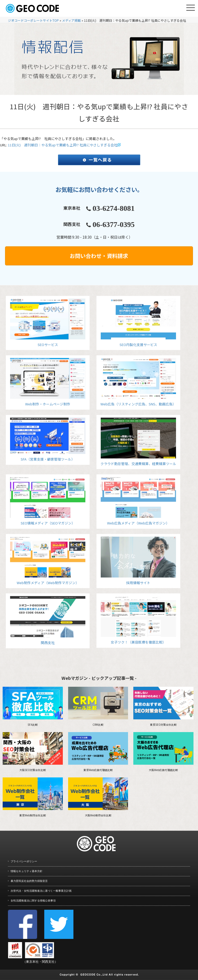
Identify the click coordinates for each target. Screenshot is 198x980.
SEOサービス (48, 323)
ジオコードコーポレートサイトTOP (33, 20)
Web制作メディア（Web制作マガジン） (48, 561)
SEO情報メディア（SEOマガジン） (48, 501)
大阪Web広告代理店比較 (163, 752)
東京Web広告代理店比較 (98, 752)
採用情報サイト (138, 561)
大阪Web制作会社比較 (98, 797)
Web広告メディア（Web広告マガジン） (138, 501)
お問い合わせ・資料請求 (99, 256)
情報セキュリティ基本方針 (27, 871)
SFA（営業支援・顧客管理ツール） (48, 440)
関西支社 (48, 621)
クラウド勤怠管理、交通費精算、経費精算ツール (138, 442)
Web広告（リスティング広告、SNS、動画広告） (138, 382)
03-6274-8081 (114, 208)
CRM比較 (98, 707)
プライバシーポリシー (24, 861)
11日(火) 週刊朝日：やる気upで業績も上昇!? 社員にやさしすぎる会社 (63, 145)
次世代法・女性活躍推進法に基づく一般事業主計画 (41, 891)
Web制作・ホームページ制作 (48, 382)
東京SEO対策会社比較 (163, 707)
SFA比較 (33, 707)
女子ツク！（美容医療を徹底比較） (138, 620)
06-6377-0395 (114, 224)
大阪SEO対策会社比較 (33, 752)
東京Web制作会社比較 (33, 797)
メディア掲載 (71, 20)
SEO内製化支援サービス (138, 323)
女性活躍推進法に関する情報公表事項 (33, 901)
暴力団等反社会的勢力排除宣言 (29, 881)
